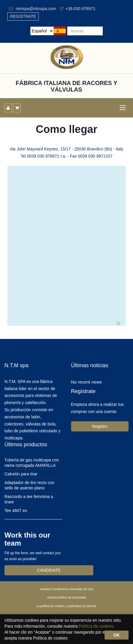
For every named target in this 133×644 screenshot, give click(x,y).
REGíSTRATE (23, 16)
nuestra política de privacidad (66, 597)
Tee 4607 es (16, 511)
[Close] (119, 323)
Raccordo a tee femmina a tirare (29, 499)
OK (117, 635)
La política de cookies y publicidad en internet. (66, 606)
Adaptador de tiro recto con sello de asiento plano (29, 485)
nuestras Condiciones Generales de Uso (67, 589)
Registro (100, 426)
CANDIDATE (49, 570)
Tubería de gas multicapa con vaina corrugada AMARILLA (32, 463)
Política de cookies (96, 626)
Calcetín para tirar (21, 474)
